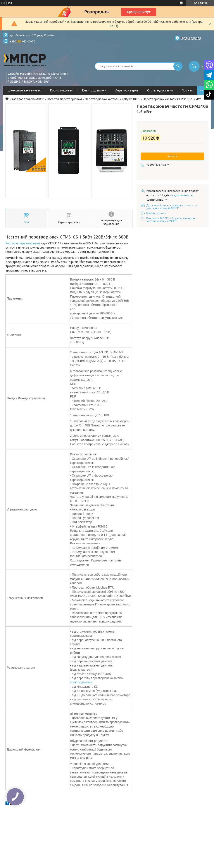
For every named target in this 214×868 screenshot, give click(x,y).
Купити (173, 156)
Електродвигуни (94, 90)
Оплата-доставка (160, 90)
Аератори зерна (127, 90)
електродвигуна (81, 682)
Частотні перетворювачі (64, 99)
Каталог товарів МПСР (28, 99)
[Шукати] (178, 66)
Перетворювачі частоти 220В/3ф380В (112, 99)
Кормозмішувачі (62, 90)
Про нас (187, 90)
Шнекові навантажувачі (24, 90)
